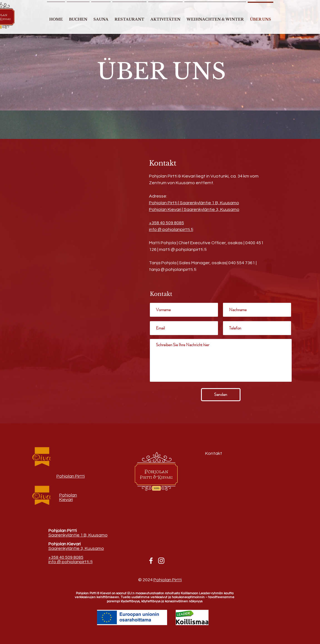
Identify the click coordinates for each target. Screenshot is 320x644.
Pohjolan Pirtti (71, 476)
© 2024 (146, 580)
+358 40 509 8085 (167, 223)
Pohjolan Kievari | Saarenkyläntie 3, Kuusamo (194, 209)
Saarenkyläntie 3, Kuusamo (76, 548)
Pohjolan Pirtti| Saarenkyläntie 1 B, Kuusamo (194, 203)
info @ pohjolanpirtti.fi (171, 229)
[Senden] (221, 395)
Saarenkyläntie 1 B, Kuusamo (78, 535)
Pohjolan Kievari (68, 497)
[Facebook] (151, 561)
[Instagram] (161, 561)
